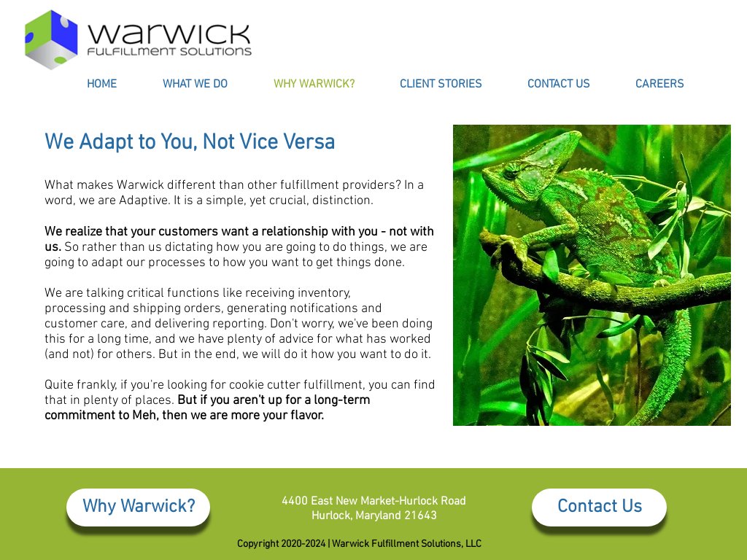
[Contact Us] (599, 507)
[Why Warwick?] (138, 507)
